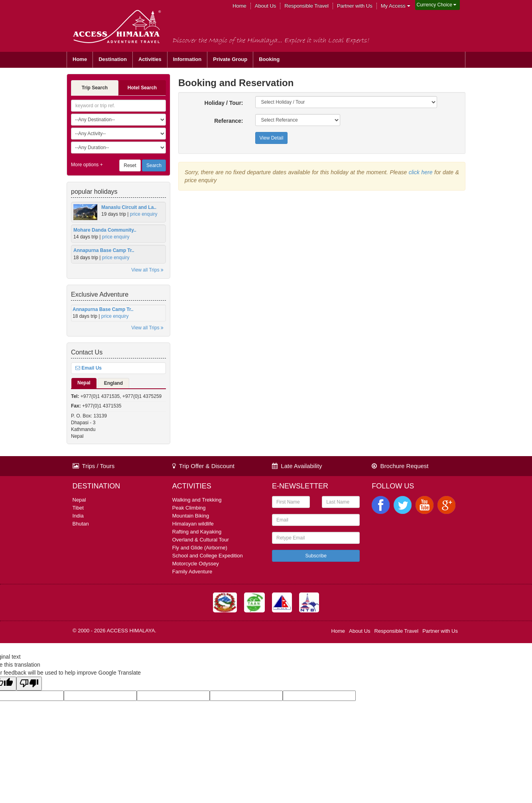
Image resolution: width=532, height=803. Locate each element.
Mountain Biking (191, 516)
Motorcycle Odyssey (196, 564)
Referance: (229, 121)
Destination (113, 59)
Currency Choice (437, 5)
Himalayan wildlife (193, 524)
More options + (87, 165)
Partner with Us (355, 6)
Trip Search (95, 88)
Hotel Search (142, 88)
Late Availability (297, 466)
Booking (269, 59)
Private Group (230, 59)
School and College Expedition (208, 556)
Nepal (84, 383)
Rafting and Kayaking (197, 532)
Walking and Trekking (197, 500)
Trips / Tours (94, 466)
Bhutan (81, 524)
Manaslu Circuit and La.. (129, 207)
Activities (150, 59)
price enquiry (144, 214)
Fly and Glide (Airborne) (200, 548)
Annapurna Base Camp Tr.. (104, 250)
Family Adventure (192, 572)
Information (187, 59)
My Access (395, 6)
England (113, 383)
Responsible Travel (306, 6)
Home (239, 6)
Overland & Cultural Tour (201, 540)
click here (421, 172)
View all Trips (147, 270)
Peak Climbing (189, 508)
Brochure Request (400, 466)
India (78, 516)
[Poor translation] (29, 684)
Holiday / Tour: (224, 103)
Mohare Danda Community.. (105, 230)
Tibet (78, 508)
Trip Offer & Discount (203, 466)
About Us (265, 6)
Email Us (89, 368)
